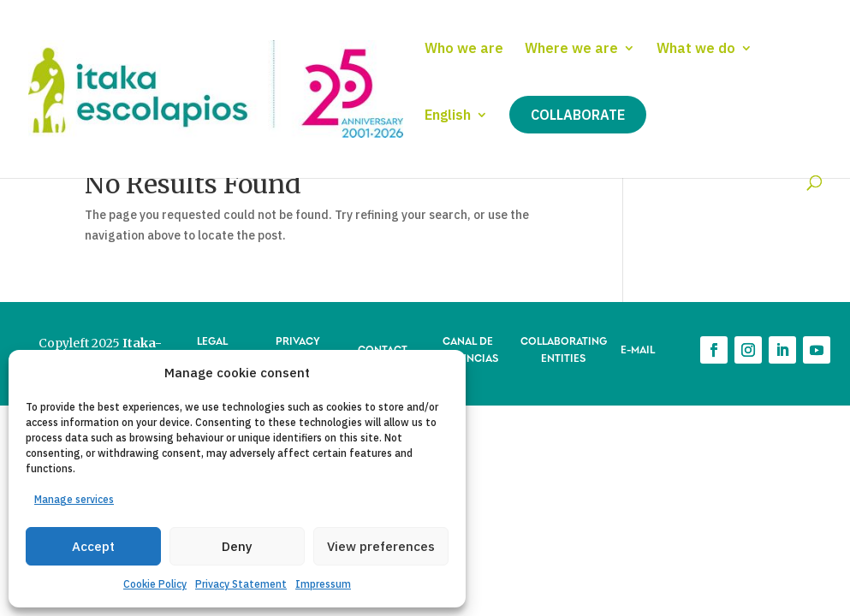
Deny (237, 546)
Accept (93, 546)
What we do (696, 49)
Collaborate (578, 115)
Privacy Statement (241, 584)
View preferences (381, 546)
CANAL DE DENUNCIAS (468, 349)
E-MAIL (638, 349)
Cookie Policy (155, 584)
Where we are (571, 49)
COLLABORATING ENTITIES (564, 349)
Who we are (464, 49)
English (448, 116)
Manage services (74, 499)
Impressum (323, 584)
